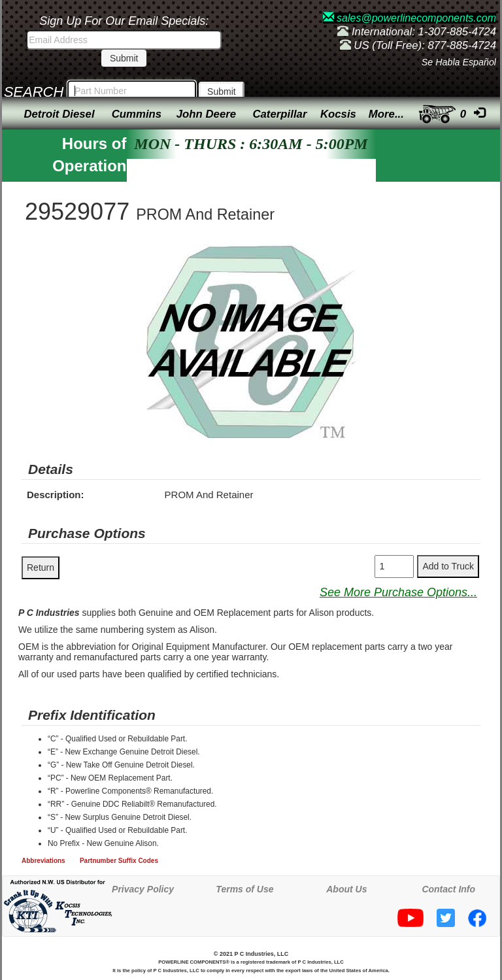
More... (386, 114)
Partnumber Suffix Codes (119, 861)
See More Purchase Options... (398, 592)
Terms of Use (244, 889)
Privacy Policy (143, 889)
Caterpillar (279, 114)
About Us (346, 889)
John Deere (206, 114)
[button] (370, 256)
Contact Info (448, 889)
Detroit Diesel (59, 114)
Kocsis (338, 114)
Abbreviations (43, 861)
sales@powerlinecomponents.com (410, 18)
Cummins (137, 114)
